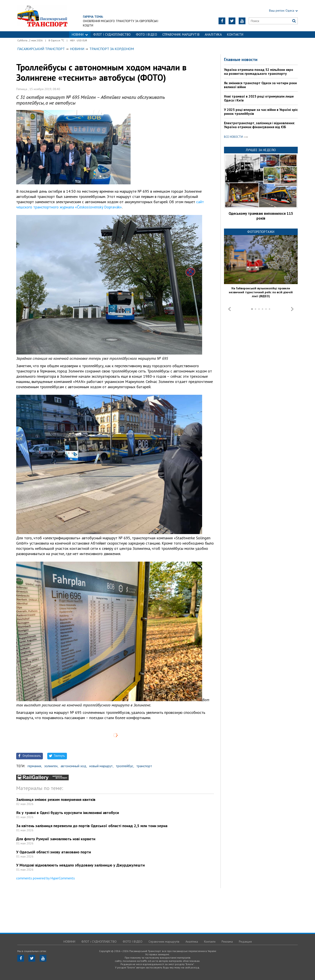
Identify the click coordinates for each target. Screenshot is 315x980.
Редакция (245, 942)
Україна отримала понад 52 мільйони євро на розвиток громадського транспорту (259, 72)
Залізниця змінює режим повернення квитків (56, 799)
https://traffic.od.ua (42, 16)
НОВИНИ (80, 34)
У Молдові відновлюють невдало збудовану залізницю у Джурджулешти (80, 865)
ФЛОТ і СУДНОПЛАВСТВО (112, 34)
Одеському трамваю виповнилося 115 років (261, 216)
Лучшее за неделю (261, 150)
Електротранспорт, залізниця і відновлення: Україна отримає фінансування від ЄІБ (259, 125)
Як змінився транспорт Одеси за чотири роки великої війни (260, 85)
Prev (229, 309)
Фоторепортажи (261, 232)
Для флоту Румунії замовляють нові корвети (56, 839)
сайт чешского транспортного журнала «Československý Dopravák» (110, 204)
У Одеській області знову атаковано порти (54, 852)
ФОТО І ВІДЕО (146, 34)
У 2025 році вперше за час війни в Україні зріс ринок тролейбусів (261, 112)
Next (292, 309)
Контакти (235, 34)
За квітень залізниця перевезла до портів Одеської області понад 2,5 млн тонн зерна (92, 826)
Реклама (227, 942)
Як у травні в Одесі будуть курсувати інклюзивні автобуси (68, 813)
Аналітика (213, 34)
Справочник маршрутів (181, 34)
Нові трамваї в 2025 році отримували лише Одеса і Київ (259, 98)
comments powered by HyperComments (45, 878)
